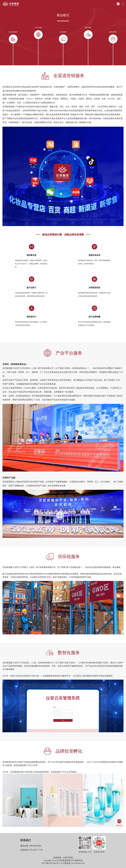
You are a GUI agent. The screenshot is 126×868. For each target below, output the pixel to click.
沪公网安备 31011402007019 (73, 863)
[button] (118, 4)
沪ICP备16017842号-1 (51, 863)
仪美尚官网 (68, 858)
